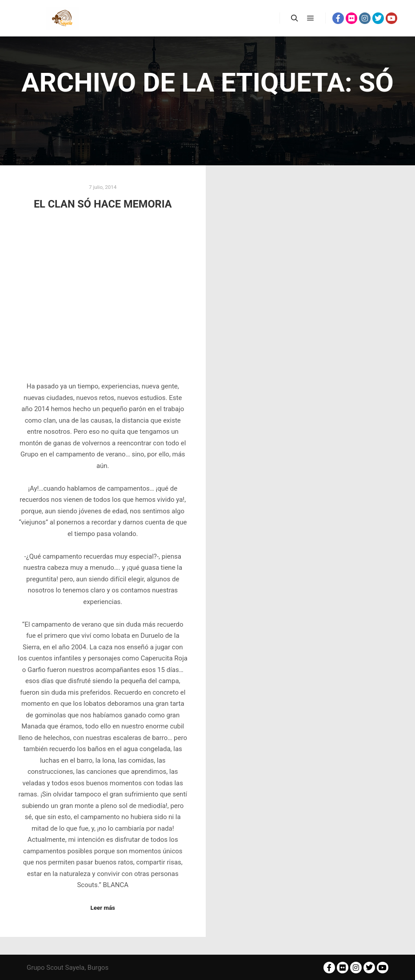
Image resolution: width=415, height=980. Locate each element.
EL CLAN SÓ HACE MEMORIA (103, 204)
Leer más (103, 908)
